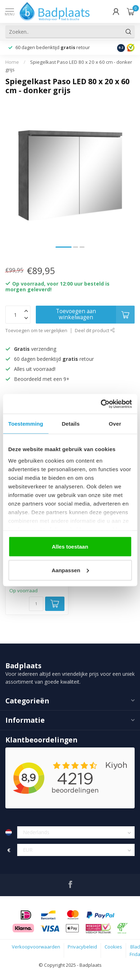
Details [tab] (71, 424)
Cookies (113, 947)
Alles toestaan (70, 547)
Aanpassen (70, 570)
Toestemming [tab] (26, 424)
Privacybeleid (82, 947)
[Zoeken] (129, 32)
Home (12, 62)
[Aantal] (36, 604)
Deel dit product (95, 331)
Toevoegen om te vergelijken (36, 331)
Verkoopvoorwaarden (36, 947)
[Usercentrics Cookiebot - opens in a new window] (101, 404)
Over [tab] (115, 424)
